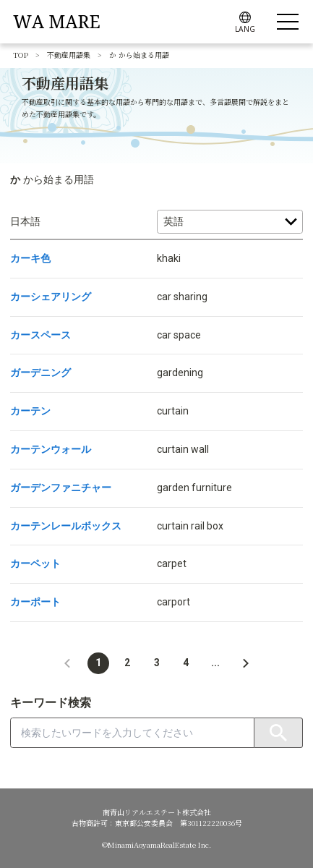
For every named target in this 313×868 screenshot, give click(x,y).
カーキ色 (30, 258)
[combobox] (132, 733)
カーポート (35, 602)
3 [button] (157, 663)
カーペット (35, 563)
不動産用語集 (69, 55)
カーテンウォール (51, 449)
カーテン (30, 411)
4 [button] (186, 663)
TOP (21, 55)
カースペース (40, 335)
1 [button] (98, 663)
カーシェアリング (51, 297)
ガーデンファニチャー (61, 488)
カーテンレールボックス (66, 526)
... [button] (215, 663)
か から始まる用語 (139, 55)
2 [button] (127, 663)
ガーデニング (40, 373)
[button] (67, 663)
